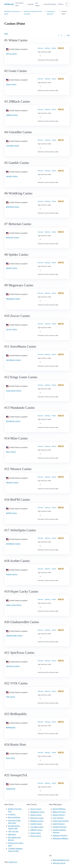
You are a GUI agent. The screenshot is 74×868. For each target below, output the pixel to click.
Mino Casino (11, 452)
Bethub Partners (59, 812)
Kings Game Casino (14, 391)
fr (67, 4)
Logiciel (31, 4)
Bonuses (41, 48)
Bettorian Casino (13, 237)
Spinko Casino (12, 268)
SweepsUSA (11, 789)
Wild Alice (12, 834)
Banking (47, 48)
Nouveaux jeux (19, 4)
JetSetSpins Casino (13, 544)
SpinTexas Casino (13, 666)
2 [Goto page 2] (62, 35)
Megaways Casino (13, 299)
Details (54, 48)
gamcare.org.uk (59, 863)
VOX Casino (11, 697)
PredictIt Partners (60, 827)
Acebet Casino (12, 574)
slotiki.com (13, 862)
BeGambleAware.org (61, 860)
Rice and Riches (14, 817)
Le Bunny (12, 814)
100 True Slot (13, 831)
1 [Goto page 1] (59, 35)
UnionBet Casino (13, 146)
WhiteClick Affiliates (60, 838)
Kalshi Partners (59, 824)
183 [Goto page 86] (68, 35)
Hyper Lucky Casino (14, 605)
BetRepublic (11, 727)
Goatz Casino (11, 84)
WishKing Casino (13, 207)
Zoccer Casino (12, 329)
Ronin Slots (10, 758)
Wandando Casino (13, 421)
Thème (61, 4)
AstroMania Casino (13, 360)
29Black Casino (12, 115)
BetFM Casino (11, 513)
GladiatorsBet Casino (14, 636)
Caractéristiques (50, 4)
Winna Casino (11, 54)
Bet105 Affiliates (59, 809)
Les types (37, 4)
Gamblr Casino (12, 176)
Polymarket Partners (61, 821)
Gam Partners (58, 818)
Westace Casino (12, 482)
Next (6, 34)
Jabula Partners (59, 815)
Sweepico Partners (60, 836)
